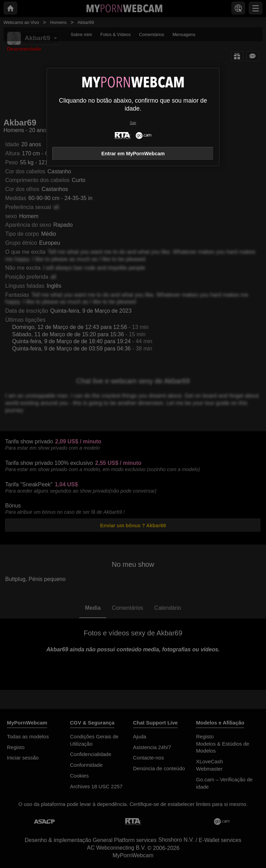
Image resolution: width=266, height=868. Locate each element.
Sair (133, 123)
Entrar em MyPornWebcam (133, 154)
